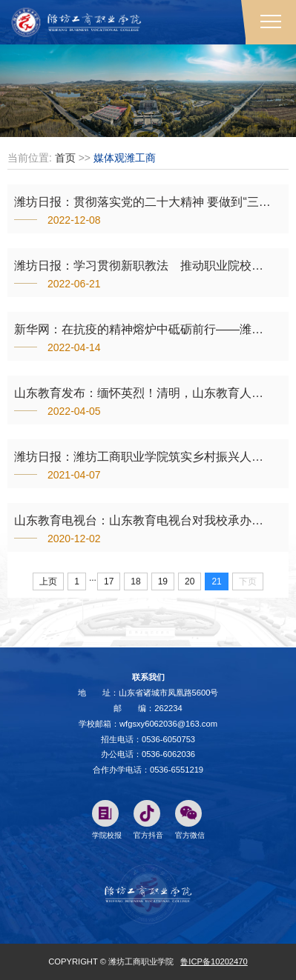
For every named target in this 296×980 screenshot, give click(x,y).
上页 (48, 581)
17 (109, 581)
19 (163, 581)
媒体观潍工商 (125, 158)
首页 (65, 158)
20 (190, 581)
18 (135, 581)
